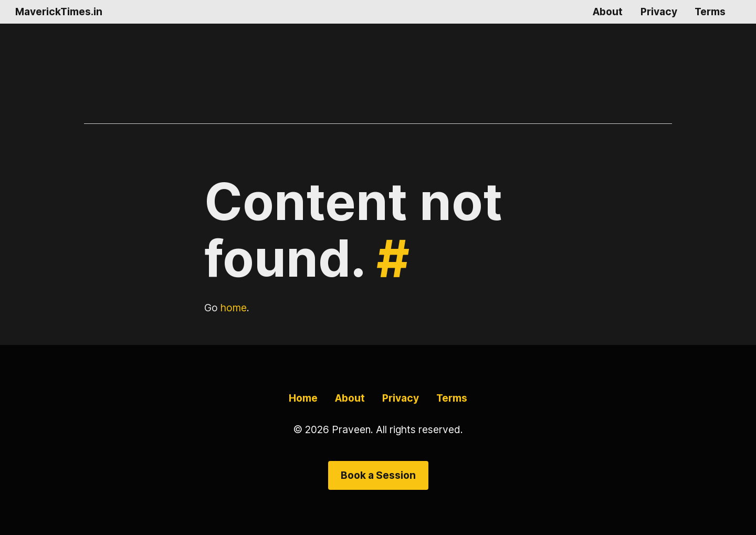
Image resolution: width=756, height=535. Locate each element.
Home (303, 398)
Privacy (659, 12)
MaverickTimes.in (59, 12)
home (234, 308)
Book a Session (378, 475)
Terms (710, 12)
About (608, 12)
